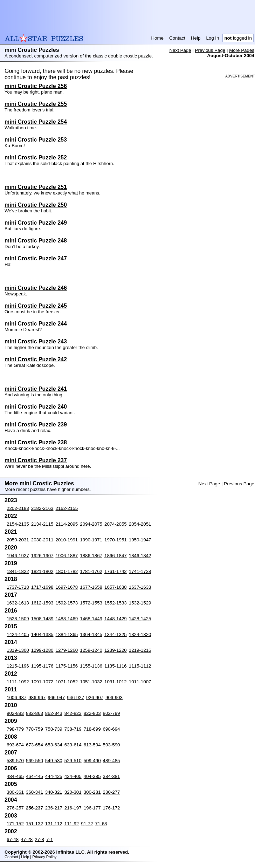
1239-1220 (116, 650)
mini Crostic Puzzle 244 (36, 324)
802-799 (112, 713)
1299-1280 (42, 650)
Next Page (180, 50)
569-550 (35, 761)
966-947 (56, 698)
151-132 (35, 824)
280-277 (112, 792)
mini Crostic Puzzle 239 (36, 425)
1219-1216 (140, 650)
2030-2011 (42, 540)
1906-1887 (67, 556)
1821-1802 (42, 571)
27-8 (39, 839)
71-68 (101, 824)
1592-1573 (67, 603)
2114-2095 (67, 524)
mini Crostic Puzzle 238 (36, 442)
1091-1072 (42, 682)
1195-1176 (42, 666)
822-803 (92, 713)
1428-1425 (140, 619)
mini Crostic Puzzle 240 (36, 407)
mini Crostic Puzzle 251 (36, 187)
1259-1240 (91, 650)
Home (157, 38)
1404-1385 (42, 634)
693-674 (15, 745)
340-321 (54, 792)
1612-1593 (42, 603)
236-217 (54, 808)
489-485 (112, 761)
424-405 (73, 776)
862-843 (54, 713)
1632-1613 (18, 603)
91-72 (87, 824)
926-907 (95, 698)
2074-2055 (116, 524)
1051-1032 (91, 682)
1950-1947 (140, 540)
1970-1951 (116, 540)
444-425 (54, 776)
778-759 (35, 729)
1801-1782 (67, 571)
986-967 (37, 698)
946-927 (75, 698)
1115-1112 (140, 666)
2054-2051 (140, 524)
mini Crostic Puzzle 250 (36, 205)
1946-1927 (18, 556)
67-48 (13, 839)
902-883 (15, 713)
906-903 (114, 698)
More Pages (242, 50)
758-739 (54, 729)
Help (196, 38)
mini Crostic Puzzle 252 (36, 158)
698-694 (112, 729)
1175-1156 (67, 666)
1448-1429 (116, 619)
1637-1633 (140, 587)
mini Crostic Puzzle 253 (36, 140)
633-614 (73, 745)
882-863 (35, 713)
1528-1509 (18, 619)
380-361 (15, 792)
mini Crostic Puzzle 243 (36, 341)
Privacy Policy (44, 857)
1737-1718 (18, 587)
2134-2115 (42, 524)
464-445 (35, 776)
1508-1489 (42, 619)
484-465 (15, 776)
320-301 (73, 792)
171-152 (15, 824)
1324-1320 (140, 634)
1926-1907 (42, 556)
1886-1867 (91, 556)
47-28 (27, 839)
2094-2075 (91, 524)
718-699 (92, 729)
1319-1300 (18, 650)
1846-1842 (140, 556)
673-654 (35, 745)
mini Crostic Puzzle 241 (36, 389)
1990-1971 (91, 540)
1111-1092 (18, 682)
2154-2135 (18, 524)
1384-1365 (67, 634)
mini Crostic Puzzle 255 (36, 104)
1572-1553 (91, 603)
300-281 (92, 792)
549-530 (54, 761)
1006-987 (16, 698)
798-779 (15, 729)
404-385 (92, 776)
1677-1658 (91, 587)
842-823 (73, 713)
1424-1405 (18, 634)
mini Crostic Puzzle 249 (36, 223)
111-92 (72, 824)
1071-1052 (67, 682)
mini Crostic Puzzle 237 (36, 460)
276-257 (15, 808)
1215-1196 (18, 666)
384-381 (112, 776)
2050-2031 (18, 540)
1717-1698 (42, 587)
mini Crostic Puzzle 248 (36, 241)
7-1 (50, 839)
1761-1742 (116, 571)
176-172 (112, 808)
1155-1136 (91, 666)
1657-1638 (116, 587)
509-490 (92, 761)
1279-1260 (67, 650)
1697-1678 (67, 587)
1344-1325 (116, 634)
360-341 (35, 792)
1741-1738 (140, 571)
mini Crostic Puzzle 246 (36, 288)
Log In (212, 38)
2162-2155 (67, 508)
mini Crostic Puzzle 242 (36, 359)
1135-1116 (116, 666)
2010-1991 (67, 540)
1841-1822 (18, 571)
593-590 (112, 745)
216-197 (73, 808)
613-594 (92, 745)
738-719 (73, 729)
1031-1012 (116, 682)
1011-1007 (140, 682)
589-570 (15, 761)
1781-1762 (91, 571)
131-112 (54, 824)
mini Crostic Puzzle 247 (36, 258)
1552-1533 (116, 603)
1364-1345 (91, 634)
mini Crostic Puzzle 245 (36, 306)
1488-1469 (67, 619)
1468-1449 (91, 619)
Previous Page (210, 50)
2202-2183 (18, 508)
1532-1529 (140, 603)
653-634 (54, 745)
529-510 (73, 761)
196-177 (92, 808)
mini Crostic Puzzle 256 (36, 86)
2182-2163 (42, 508)
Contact (177, 38)
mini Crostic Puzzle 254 (36, 122)
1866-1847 (116, 556)
